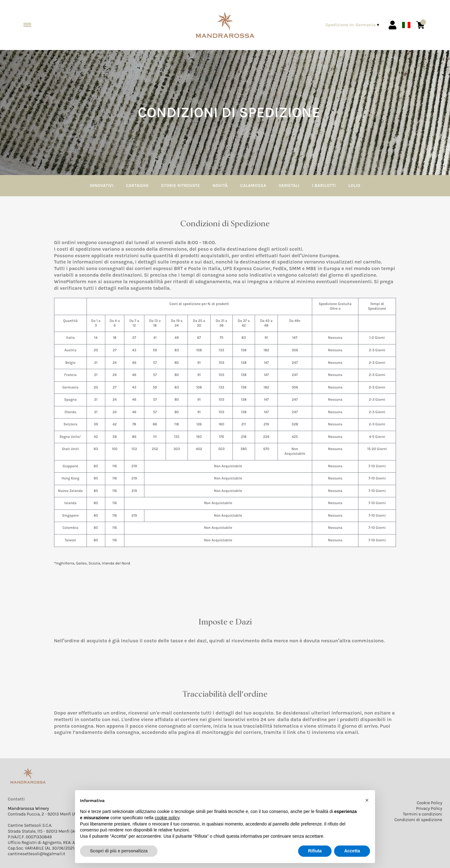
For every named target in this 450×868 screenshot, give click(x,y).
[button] (367, 800)
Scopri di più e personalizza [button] (119, 851)
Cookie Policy (429, 803)
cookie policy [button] (167, 818)
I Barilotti (324, 186)
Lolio (354, 186)
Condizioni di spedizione (418, 820)
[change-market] (353, 25)
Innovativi (102, 186)
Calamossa (253, 186)
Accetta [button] (352, 851)
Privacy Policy (429, 808)
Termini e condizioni (422, 814)
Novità (220, 186)
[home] (225, 25)
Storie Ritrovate (180, 186)
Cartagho (137, 186)
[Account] (392, 25)
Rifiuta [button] (315, 851)
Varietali (289, 186)
